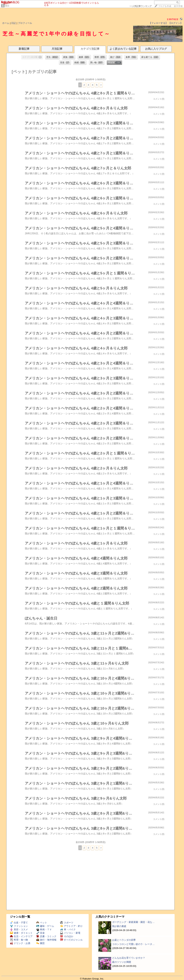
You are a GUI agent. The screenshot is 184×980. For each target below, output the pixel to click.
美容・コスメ (19, 929)
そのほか (67, 936)
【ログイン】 (175, 23)
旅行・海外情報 (46, 940)
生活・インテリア (21, 936)
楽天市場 (178, 6)
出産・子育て (19, 923)
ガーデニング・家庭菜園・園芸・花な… (133, 922)
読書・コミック (46, 936)
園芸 (7, 6)
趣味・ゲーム (45, 926)
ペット (42, 923)
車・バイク (68, 929)
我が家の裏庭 (119, 926)
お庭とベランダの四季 (124, 940)
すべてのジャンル (71, 940)
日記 (14, 23)
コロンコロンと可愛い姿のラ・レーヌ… (133, 944)
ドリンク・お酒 (20, 943)
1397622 (173, 19)
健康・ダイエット (21, 933)
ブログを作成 (165, 6)
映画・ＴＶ (44, 929)
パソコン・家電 (70, 933)
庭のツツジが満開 (122, 962)
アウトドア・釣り (71, 926)
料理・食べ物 (19, 940)
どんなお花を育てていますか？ (129, 958)
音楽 (40, 933)
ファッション (19, 926)
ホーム (6, 23)
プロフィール (25, 23)
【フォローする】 (158, 23)
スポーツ (67, 923)
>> (141, 6)
